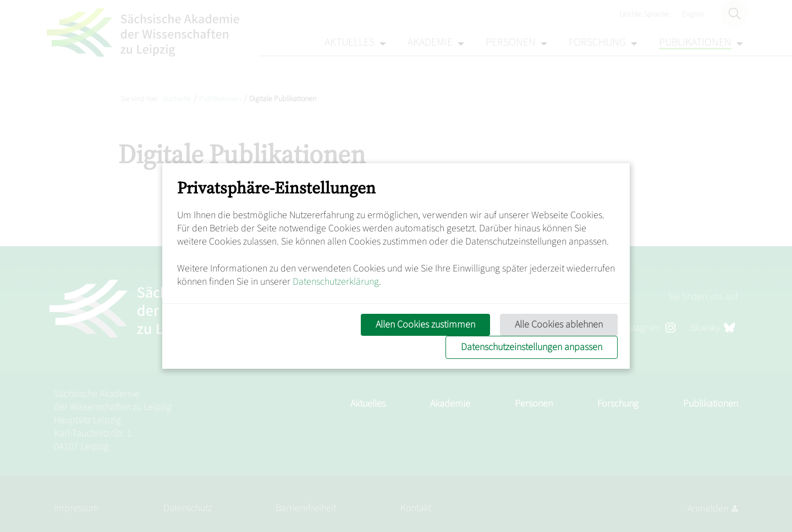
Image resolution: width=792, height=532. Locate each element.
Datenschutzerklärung (336, 282)
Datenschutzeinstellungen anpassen (532, 347)
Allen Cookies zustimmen (425, 325)
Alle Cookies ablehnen (559, 325)
